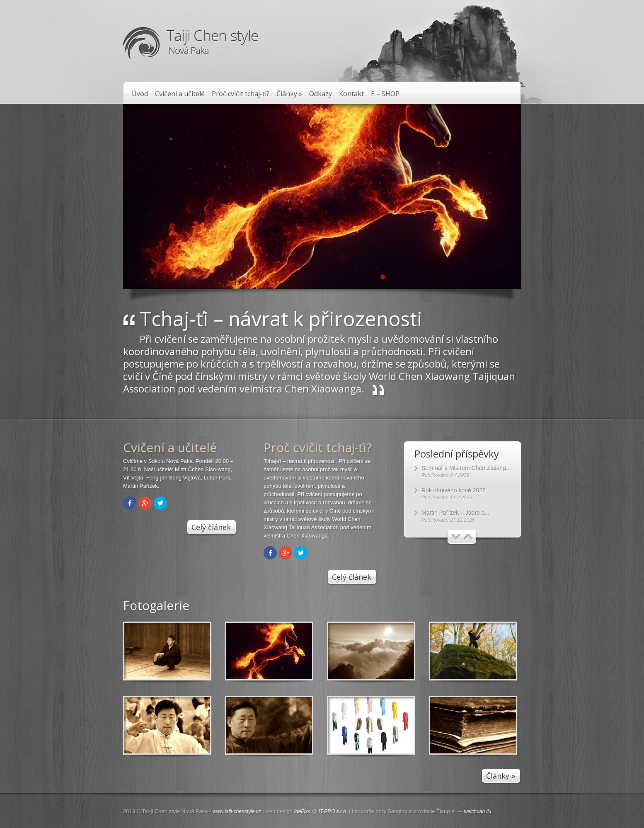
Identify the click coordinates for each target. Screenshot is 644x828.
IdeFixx (302, 811)
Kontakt (351, 94)
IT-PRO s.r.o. (333, 811)
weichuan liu (478, 811)
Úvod (140, 94)
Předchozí (456, 537)
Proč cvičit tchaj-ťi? (241, 94)
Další (468, 537)
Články (289, 94)
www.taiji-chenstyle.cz (237, 811)
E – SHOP (385, 94)
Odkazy (321, 94)
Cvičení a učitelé (180, 94)
